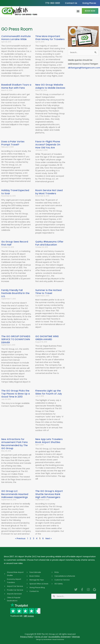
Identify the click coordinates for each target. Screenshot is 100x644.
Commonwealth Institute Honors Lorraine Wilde (16, 38)
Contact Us (71, 3)
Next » (49, 538)
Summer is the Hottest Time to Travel (49, 292)
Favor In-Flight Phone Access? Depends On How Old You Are (48, 145)
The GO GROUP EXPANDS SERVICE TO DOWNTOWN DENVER (16, 339)
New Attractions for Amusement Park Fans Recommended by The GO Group (14, 444)
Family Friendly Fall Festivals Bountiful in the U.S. (15, 293)
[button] (78, 11)
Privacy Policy (27, 637)
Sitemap (76, 637)
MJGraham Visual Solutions (54, 639)
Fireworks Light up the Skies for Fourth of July (49, 392)
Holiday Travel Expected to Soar (15, 192)
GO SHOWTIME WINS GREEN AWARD (47, 338)
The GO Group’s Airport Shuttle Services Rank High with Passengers (49, 494)
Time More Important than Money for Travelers (50, 38)
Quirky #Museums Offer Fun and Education (49, 243)
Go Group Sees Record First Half (15, 243)
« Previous (20, 538)
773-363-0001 (53, 3)
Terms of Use (41, 637)
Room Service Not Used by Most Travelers (49, 192)
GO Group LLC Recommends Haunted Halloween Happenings (15, 494)
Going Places (89, 3)
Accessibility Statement (60, 637)
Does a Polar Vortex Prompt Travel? (13, 143)
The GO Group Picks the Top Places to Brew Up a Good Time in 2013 (16, 394)
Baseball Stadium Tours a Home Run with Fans (16, 86)
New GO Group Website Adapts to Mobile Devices (50, 86)
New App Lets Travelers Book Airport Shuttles (49, 441)
